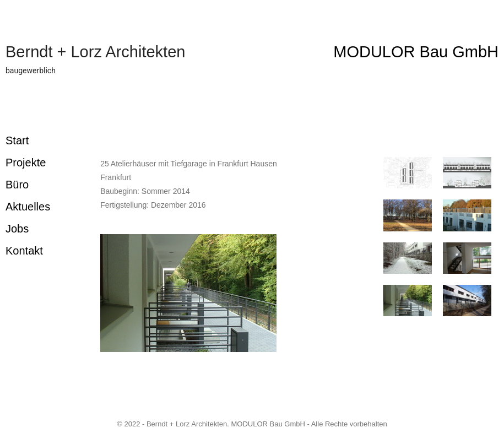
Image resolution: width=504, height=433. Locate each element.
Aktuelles (28, 207)
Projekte (26, 163)
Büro (17, 185)
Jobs (17, 229)
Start (17, 140)
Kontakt (24, 251)
